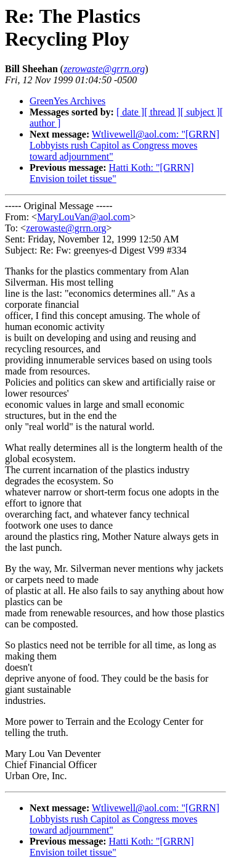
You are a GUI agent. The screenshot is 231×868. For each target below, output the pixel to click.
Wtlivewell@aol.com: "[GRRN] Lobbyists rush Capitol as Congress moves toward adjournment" (124, 145)
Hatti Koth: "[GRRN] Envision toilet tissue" (112, 173)
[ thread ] (162, 112)
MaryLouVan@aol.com (83, 217)
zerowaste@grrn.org (66, 228)
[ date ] (130, 112)
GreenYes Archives (67, 101)
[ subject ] (200, 112)
